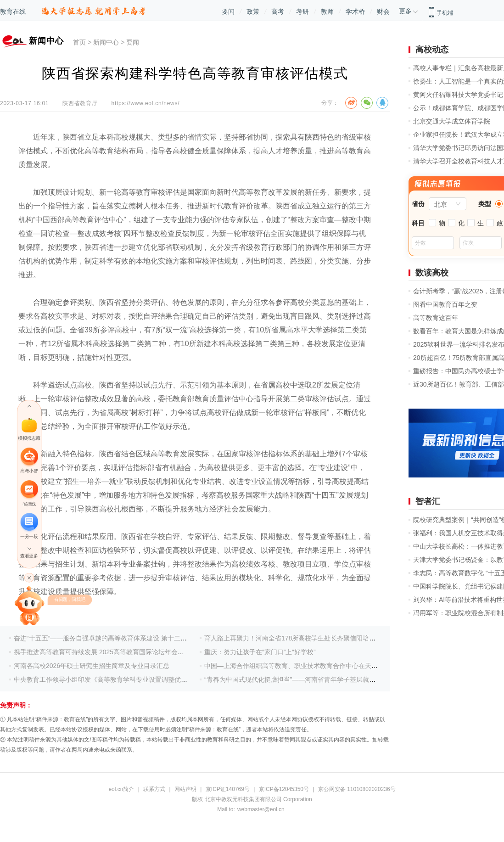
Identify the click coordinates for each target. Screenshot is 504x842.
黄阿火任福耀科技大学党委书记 (458, 95)
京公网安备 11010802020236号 (357, 789)
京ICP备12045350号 (284, 789)
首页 (79, 42)
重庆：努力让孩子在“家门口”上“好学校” (260, 652)
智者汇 (428, 501)
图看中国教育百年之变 (445, 304)
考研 (302, 11)
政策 (253, 11)
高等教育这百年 (436, 318)
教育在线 (13, 11)
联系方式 (154, 789)
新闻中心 (106, 42)
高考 (278, 11)
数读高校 (432, 273)
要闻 (228, 11)
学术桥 (355, 11)
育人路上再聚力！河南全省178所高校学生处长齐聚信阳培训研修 (296, 638)
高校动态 (432, 50)
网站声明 (185, 789)
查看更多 (29, 556)
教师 (327, 11)
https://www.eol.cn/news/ (146, 103)
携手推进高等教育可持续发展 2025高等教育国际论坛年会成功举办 (109, 652)
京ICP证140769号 (228, 789)
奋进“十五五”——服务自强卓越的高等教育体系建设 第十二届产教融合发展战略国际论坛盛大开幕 (152, 638)
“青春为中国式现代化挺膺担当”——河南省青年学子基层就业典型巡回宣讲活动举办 (322, 679)
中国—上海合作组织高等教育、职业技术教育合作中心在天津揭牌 (297, 666)
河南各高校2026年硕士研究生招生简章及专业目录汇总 (92, 666)
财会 (383, 11)
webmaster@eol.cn (261, 809)
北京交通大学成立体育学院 (452, 121)
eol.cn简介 (121, 789)
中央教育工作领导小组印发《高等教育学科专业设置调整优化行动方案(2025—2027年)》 (140, 679)
